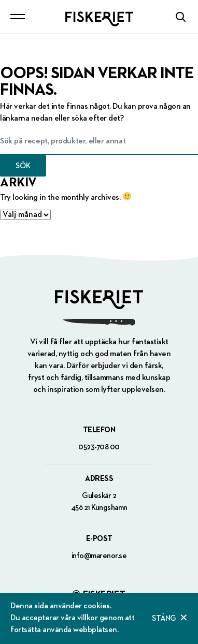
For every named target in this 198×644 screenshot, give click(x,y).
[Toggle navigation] (18, 17)
